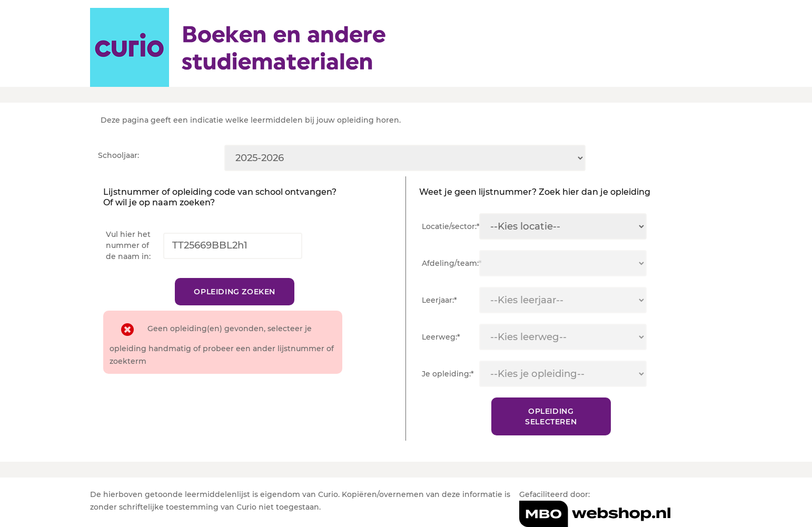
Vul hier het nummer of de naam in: (128, 245)
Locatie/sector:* (450, 226)
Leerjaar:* (439, 300)
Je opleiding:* (448, 374)
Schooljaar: (118, 155)
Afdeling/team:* (450, 263)
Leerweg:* (441, 337)
